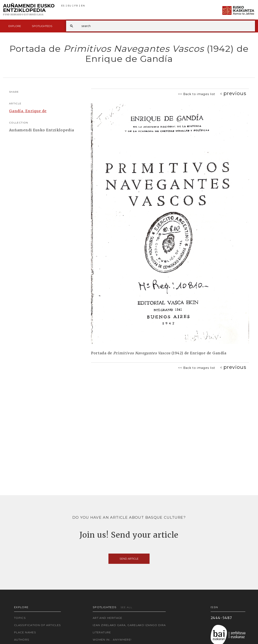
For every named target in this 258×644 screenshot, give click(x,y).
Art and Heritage (108, 618)
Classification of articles (37, 625)
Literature (102, 632)
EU (70, 6)
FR (76, 6)
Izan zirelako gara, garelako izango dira (129, 625)
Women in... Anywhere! (112, 640)
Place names (25, 632)
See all (126, 607)
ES (63, 6)
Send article (129, 559)
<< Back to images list (197, 94)
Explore (15, 26)
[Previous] (233, 93)
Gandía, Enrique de (28, 111)
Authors (22, 640)
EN (83, 6)
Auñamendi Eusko (29, 10)
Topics (20, 618)
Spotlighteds (42, 26)
